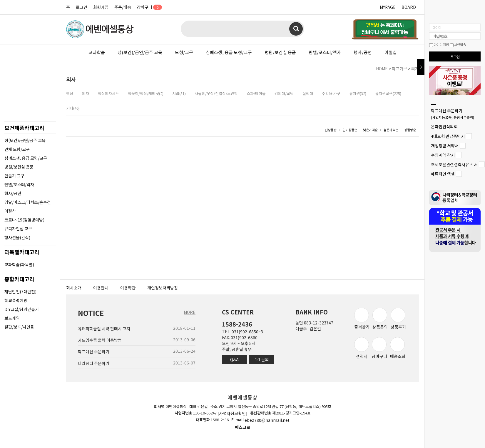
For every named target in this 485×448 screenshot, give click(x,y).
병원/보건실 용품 (280, 52)
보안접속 (458, 44)
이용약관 (128, 288)
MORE (190, 312)
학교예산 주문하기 (453, 114)
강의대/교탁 (284, 93)
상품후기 (398, 319)
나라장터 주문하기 (94, 363)
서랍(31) (179, 93)
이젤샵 (391, 52)
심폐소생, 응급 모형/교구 (229, 52)
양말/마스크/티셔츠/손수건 (28, 202)
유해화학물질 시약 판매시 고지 (104, 329)
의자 (415, 69)
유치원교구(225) (388, 93)
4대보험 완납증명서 (448, 136)
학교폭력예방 (16, 300)
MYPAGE (388, 7)
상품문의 (380, 319)
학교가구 (399, 69)
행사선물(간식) (17, 237)
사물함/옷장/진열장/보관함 (216, 93)
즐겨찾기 (362, 319)
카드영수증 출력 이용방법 (100, 340)
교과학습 (97, 52)
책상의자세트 (108, 93)
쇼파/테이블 (256, 93)
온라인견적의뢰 (444, 127)
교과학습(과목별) (19, 264)
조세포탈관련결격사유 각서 (454, 164)
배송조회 (398, 348)
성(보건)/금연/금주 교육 (140, 52)
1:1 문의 (262, 359)
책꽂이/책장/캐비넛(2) (146, 93)
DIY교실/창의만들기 (22, 309)
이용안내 (101, 288)
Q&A (234, 359)
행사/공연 (363, 52)
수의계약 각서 (443, 155)
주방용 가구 (331, 93)
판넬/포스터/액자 (325, 52)
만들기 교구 (14, 176)
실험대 (308, 93)
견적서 (362, 348)
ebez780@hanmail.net (267, 420)
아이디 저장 (439, 44)
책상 (70, 93)
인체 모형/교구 (17, 149)
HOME (382, 69)
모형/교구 (184, 52)
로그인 (82, 7)
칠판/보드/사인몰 (19, 327)
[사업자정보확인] (233, 413)
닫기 (421, 67)
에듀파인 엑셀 (443, 174)
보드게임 (12, 318)
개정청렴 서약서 (445, 146)
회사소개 (74, 288)
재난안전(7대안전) (20, 292)
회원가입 (101, 7)
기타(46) (73, 108)
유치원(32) (358, 93)
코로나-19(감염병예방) (24, 220)
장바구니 (147, 7)
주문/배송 (123, 7)
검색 (296, 29)
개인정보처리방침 (163, 288)
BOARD (409, 7)
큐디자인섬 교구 (18, 229)
